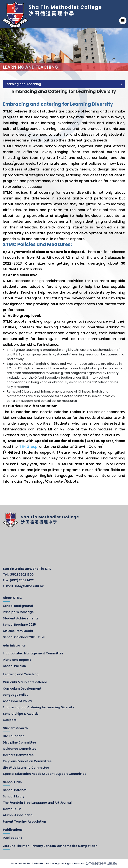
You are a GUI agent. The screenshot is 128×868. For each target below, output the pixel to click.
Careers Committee (18, 755)
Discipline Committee (20, 742)
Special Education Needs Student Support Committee (45, 774)
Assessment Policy (17, 701)
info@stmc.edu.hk (29, 586)
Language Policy (16, 695)
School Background (18, 606)
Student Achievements (21, 618)
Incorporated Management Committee (33, 653)
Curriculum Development (22, 689)
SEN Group (28, 447)
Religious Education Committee (27, 761)
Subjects (10, 720)
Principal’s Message (18, 612)
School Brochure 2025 (19, 625)
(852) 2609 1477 (22, 580)
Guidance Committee (20, 749)
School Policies (14, 666)
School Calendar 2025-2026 (24, 637)
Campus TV (12, 809)
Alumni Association (18, 815)
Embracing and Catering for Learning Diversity (38, 707)
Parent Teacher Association (24, 822)
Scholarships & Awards (21, 714)
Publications (13, 838)
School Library (14, 796)
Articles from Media (18, 631)
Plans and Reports (17, 660)
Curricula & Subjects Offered (25, 682)
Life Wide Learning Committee (26, 768)
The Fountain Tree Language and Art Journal (37, 803)
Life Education (14, 736)
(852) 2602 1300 (22, 575)
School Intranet (15, 790)
